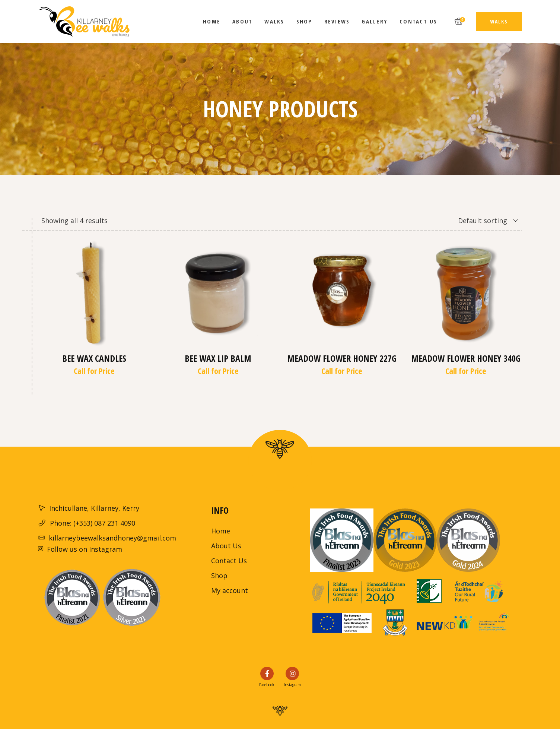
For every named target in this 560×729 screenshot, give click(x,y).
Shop (219, 576)
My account (230, 590)
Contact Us (229, 561)
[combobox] (479, 221)
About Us (226, 546)
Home (221, 531)
